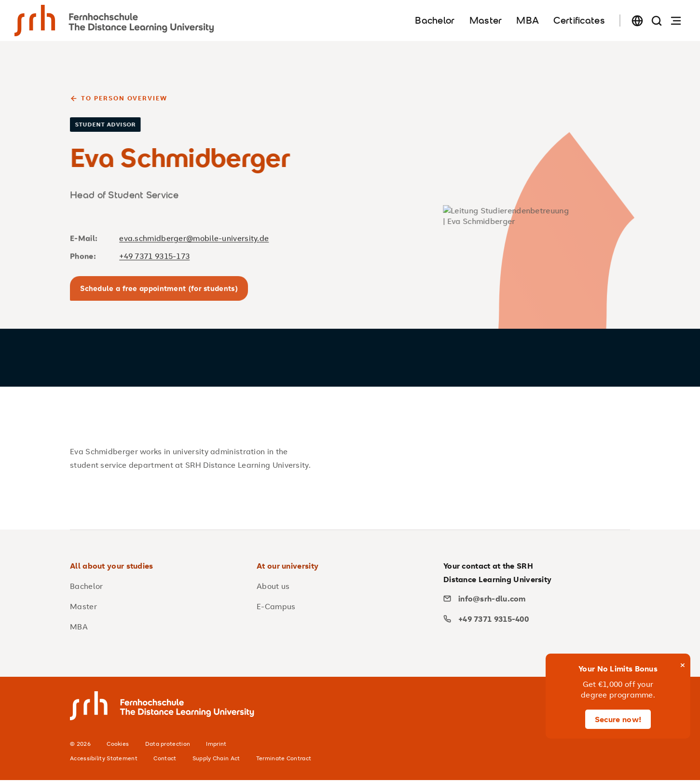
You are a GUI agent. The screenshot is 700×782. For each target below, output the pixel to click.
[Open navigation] (676, 21)
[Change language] (637, 21)
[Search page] (657, 21)
